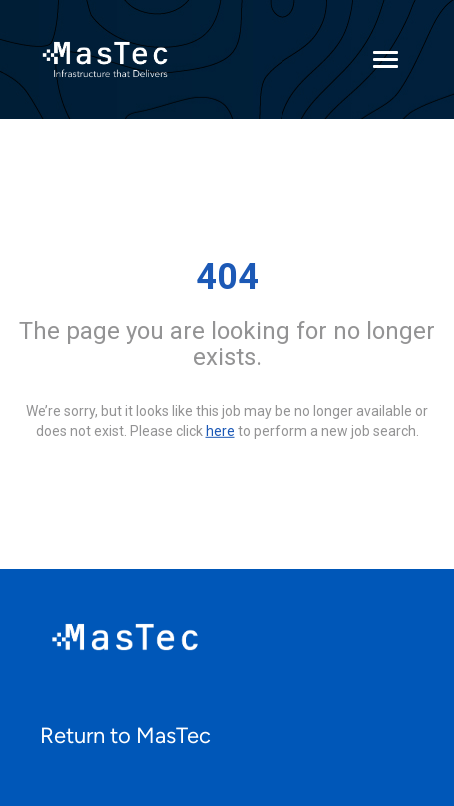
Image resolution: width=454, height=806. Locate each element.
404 (227, 277)
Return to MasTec (125, 735)
